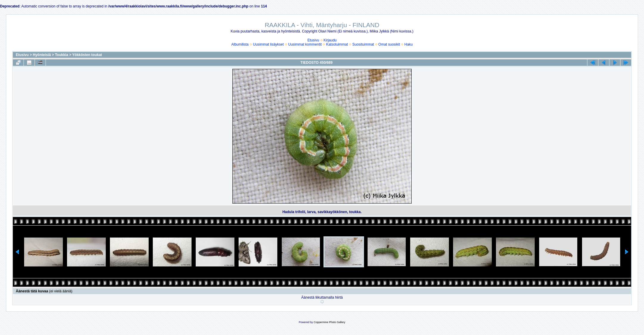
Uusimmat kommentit (305, 44)
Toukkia (61, 55)
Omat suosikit (389, 44)
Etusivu (313, 40)
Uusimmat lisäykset (268, 44)
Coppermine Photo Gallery (329, 322)
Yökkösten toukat (87, 55)
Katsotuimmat (337, 44)
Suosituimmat (363, 44)
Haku (408, 44)
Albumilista (240, 44)
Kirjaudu (330, 40)
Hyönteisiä (42, 55)
